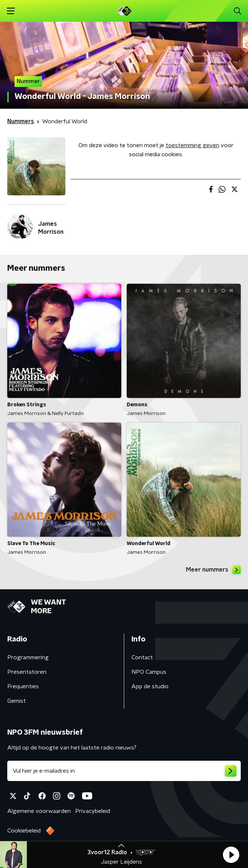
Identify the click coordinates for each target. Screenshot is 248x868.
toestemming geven (192, 145)
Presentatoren (27, 672)
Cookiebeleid (24, 831)
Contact (142, 657)
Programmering (28, 657)
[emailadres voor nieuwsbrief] (124, 771)
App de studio (150, 686)
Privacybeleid (93, 811)
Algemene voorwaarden (39, 811)
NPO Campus (149, 672)
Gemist (17, 701)
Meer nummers (213, 570)
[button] (231, 855)
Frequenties (23, 686)
